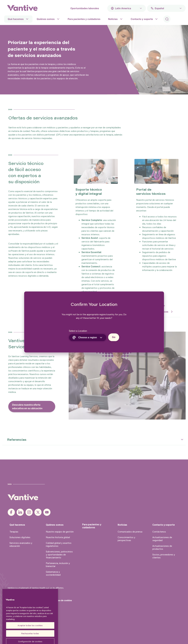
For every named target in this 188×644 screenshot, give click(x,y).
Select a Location (78, 331)
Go (114, 337)
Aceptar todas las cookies (30, 638)
